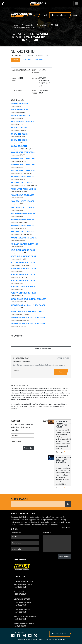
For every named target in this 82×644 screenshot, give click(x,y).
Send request (65, 556)
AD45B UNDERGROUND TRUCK (24, 256)
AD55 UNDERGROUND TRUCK (23, 262)
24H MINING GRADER (19, 103)
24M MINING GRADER (19, 109)
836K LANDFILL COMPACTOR (23, 171)
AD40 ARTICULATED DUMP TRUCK (25, 244)
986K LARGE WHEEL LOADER (22, 183)
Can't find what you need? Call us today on (41, 640)
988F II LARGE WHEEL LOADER (23, 213)
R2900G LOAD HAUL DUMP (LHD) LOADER (28, 317)
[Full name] (29, 436)
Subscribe (28, 448)
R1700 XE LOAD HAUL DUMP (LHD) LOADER (28, 299)
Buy (34, 15)
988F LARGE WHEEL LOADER (22, 207)
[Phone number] (31, 549)
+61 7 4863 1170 (20, 612)
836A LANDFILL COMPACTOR (23, 152)
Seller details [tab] (27, 60)
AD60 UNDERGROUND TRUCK (23, 275)
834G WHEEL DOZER (19, 134)
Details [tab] (15, 60)
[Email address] (29, 442)
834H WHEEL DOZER (19, 140)
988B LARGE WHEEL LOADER (22, 201)
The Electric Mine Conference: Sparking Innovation (64, 460)
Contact (74, 15)
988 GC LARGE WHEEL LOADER (23, 189)
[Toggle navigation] (77, 3)
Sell (45, 15)
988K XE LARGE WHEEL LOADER (24, 238)
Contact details (16, 533)
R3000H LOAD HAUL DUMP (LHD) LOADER (28, 323)
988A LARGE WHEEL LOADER (22, 195)
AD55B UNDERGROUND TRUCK (24, 269)
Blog (45, 421)
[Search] (38, 504)
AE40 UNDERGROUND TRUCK (23, 287)
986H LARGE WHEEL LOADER (22, 177)
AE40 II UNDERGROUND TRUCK (24, 293)
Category (37, 78)
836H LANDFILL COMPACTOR (23, 164)
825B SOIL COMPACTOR (20, 116)
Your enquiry (47, 533)
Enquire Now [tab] (40, 60)
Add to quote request (41, 349)
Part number (36, 71)
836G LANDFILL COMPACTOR (23, 158)
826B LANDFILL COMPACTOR (23, 122)
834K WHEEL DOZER (19, 146)
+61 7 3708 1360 (20, 587)
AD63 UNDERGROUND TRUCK (23, 281)
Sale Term (35, 92)
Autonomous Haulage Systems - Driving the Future (63, 424)
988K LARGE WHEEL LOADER (22, 232)
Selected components (22, 361)
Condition (17, 91)
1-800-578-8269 (20, 594)
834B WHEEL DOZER (19, 128)
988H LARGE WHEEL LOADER (22, 226)
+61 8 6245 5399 (20, 626)
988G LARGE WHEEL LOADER (22, 220)
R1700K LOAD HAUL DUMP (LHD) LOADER (28, 305)
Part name (14, 79)
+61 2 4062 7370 (20, 619)
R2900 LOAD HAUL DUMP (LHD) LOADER (27, 311)
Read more (60, 452)
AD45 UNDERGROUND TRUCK (23, 250)
